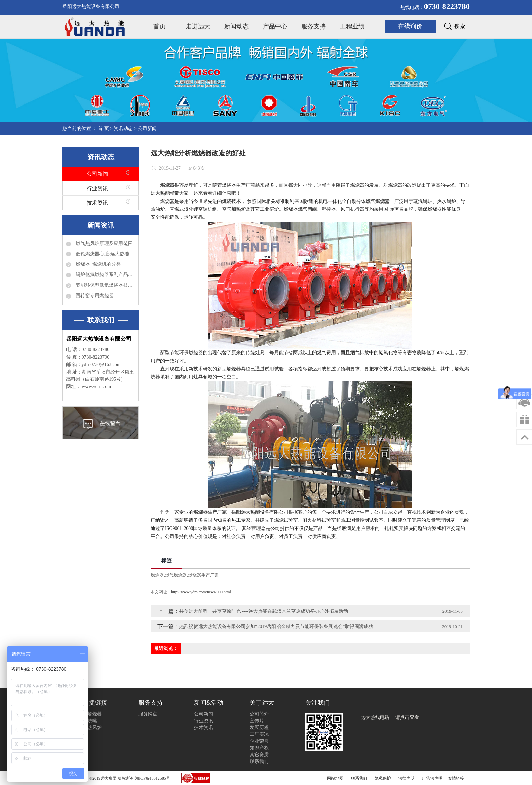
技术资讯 (97, 203)
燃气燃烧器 (176, 575)
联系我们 (259, 761)
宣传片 (257, 721)
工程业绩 (352, 26)
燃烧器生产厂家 (203, 575)
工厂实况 (259, 734)
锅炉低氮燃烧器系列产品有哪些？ (105, 275)
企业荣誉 (259, 741)
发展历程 (259, 727)
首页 (159, 26)
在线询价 (410, 26)
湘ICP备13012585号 (153, 778)
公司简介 (259, 714)
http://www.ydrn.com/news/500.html (201, 592)
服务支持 (313, 26)
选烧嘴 (90, 721)
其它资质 (259, 755)
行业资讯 (97, 188)
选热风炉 (92, 727)
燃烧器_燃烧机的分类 (98, 264)
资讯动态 (123, 128)
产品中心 (275, 26)
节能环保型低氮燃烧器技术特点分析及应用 (105, 285)
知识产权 (259, 748)
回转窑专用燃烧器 (94, 296)
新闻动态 (236, 26)
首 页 (103, 128)
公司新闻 (147, 128)
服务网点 (148, 714)
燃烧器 (157, 575)
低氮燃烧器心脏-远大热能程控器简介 (105, 254)
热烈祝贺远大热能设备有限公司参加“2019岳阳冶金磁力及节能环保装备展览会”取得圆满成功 (276, 626)
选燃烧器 (92, 714)
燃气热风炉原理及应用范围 (103, 243)
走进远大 (198, 26)
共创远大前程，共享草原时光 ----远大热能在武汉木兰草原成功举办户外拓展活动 (264, 611)
